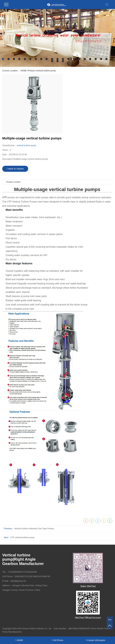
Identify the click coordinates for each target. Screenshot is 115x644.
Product (31, 71)
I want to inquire (15, 169)
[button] (3, 59)
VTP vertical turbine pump (22, 537)
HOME (24, 71)
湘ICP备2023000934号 (79, 628)
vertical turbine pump (46, 71)
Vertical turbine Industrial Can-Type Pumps (34, 529)
